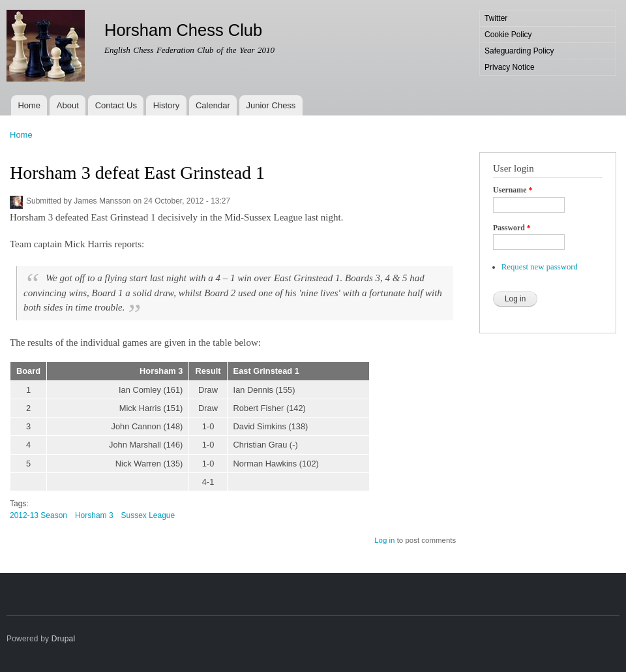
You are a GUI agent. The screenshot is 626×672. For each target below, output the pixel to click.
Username (513, 190)
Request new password (540, 267)
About (68, 105)
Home (29, 105)
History (166, 105)
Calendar (213, 105)
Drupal (64, 639)
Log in (384, 540)
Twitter (496, 18)
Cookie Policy (508, 35)
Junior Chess (271, 105)
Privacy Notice (510, 67)
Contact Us (116, 105)
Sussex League (148, 515)
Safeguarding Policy (519, 51)
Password (512, 228)
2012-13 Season (38, 515)
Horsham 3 (94, 515)
